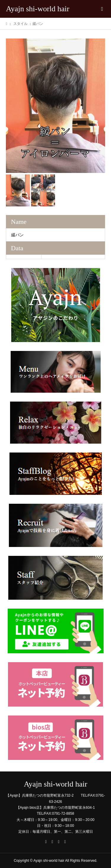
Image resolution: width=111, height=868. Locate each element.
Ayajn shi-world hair (38, 9)
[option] (55, 106)
